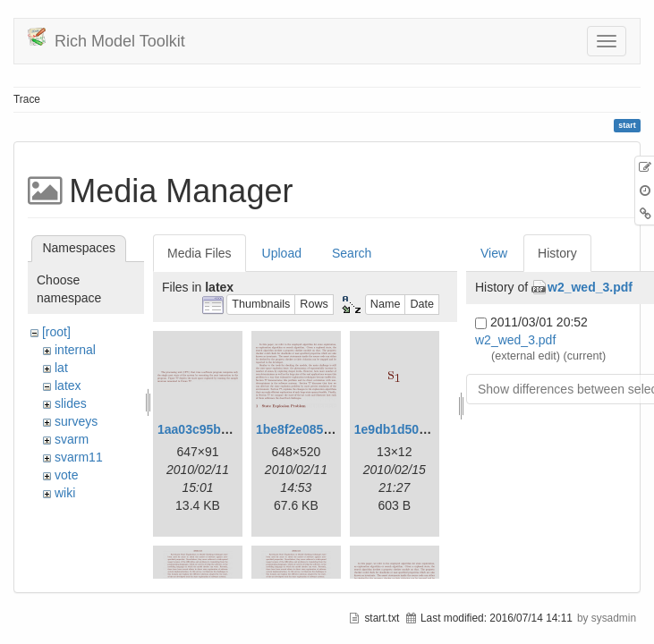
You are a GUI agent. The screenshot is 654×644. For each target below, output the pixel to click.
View (494, 253)
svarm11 (79, 457)
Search (352, 253)
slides (71, 403)
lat (61, 368)
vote (66, 475)
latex (68, 386)
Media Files (200, 253)
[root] (56, 332)
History (557, 253)
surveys (76, 421)
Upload (282, 253)
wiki (65, 493)
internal (75, 350)
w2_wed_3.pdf (590, 287)
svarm (72, 439)
